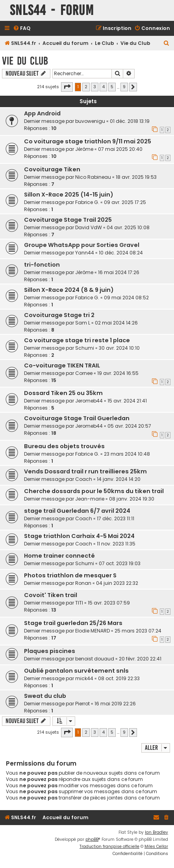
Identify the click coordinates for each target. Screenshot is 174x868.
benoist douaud (95, 659)
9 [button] (124, 87)
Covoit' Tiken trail (51, 595)
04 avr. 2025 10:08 (128, 227)
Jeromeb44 (89, 401)
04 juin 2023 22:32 (117, 583)
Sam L (83, 323)
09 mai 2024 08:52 (126, 298)
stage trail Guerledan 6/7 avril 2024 (77, 511)
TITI (79, 603)
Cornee (84, 373)
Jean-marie (90, 499)
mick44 (84, 678)
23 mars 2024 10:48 (127, 454)
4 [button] (103, 87)
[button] (67, 87)
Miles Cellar (156, 847)
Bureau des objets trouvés (64, 446)
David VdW (89, 227)
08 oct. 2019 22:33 (119, 678)
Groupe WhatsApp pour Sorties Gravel (82, 245)
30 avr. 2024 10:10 (119, 348)
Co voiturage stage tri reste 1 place (77, 340)
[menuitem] (22, 29)
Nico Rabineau (93, 177)
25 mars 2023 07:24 (138, 631)
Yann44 (85, 253)
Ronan (83, 583)
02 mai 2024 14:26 (116, 323)
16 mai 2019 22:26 (115, 704)
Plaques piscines (50, 651)
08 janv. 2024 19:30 (132, 499)
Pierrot (82, 704)
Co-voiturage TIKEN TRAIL (62, 365)
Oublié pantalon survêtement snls (76, 671)
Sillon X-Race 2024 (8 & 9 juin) (69, 290)
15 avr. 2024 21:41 (127, 401)
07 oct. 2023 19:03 (120, 563)
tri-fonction (42, 265)
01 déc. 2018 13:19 (130, 121)
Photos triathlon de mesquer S (70, 575)
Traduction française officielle (109, 847)
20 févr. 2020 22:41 (140, 659)
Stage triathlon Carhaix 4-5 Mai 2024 (79, 536)
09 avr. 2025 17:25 (125, 202)
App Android (42, 113)
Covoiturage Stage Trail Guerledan (77, 418)
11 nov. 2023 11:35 (116, 544)
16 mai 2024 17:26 (119, 272)
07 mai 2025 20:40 (120, 149)
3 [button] (95, 87)
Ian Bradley (156, 832)
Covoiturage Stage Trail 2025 (68, 220)
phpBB (92, 839)
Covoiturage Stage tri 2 (59, 315)
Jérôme (84, 149)
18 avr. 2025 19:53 (136, 177)
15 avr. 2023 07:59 (109, 603)
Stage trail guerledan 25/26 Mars (73, 623)
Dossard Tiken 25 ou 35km (63, 393)
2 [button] (86, 87)
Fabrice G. (87, 202)
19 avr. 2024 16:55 (118, 373)
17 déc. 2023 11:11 (116, 518)
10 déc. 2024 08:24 (121, 253)
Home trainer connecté (59, 556)
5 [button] (112, 87)
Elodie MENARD (93, 631)
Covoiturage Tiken (52, 169)
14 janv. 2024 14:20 (119, 479)
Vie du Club (25, 61)
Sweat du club (45, 696)
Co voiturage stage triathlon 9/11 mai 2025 (88, 141)
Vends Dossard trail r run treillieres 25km (85, 471)
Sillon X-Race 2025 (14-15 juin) (69, 195)
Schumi (85, 348)
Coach (84, 479)
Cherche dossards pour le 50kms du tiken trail (94, 491)
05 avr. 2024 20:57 (129, 426)
